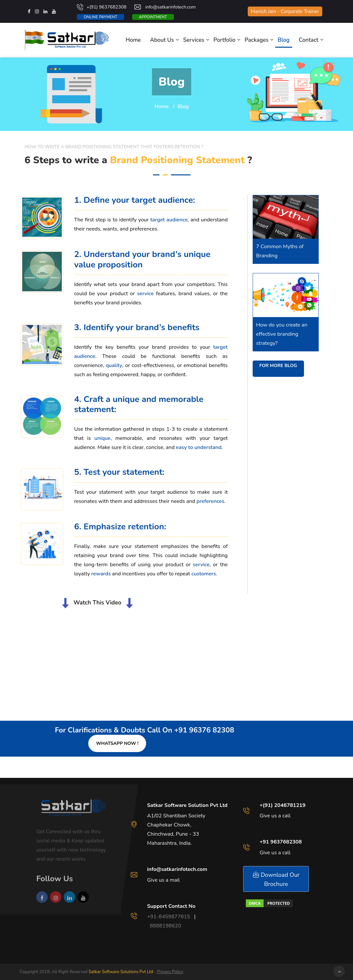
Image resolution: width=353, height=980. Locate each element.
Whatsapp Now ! (117, 743)
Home (133, 40)
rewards (101, 574)
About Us (162, 40)
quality (114, 365)
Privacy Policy (170, 972)
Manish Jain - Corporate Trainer (285, 11)
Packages (257, 40)
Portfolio (224, 40)
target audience (169, 220)
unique (102, 438)
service (146, 294)
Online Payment (101, 17)
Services (194, 40)
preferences (210, 501)
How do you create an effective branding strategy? (282, 334)
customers (204, 574)
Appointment (153, 17)
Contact (309, 40)
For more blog (278, 366)
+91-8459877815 (169, 917)
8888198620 (165, 926)
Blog (284, 40)
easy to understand (199, 447)
